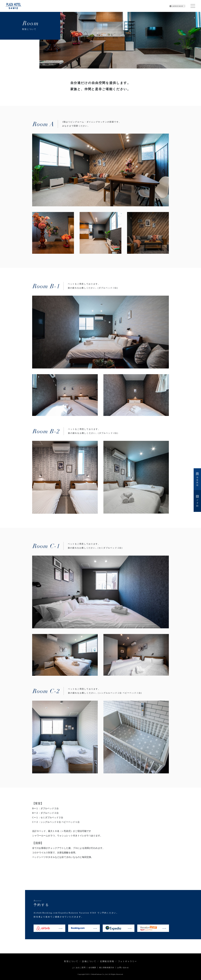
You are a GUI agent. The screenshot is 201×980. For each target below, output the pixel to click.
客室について (71, 961)
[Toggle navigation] (193, 6)
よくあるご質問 (79, 968)
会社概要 (92, 968)
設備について (89, 961)
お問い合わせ (123, 968)
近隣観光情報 (107, 961)
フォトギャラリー (127, 961)
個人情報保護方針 (107, 968)
